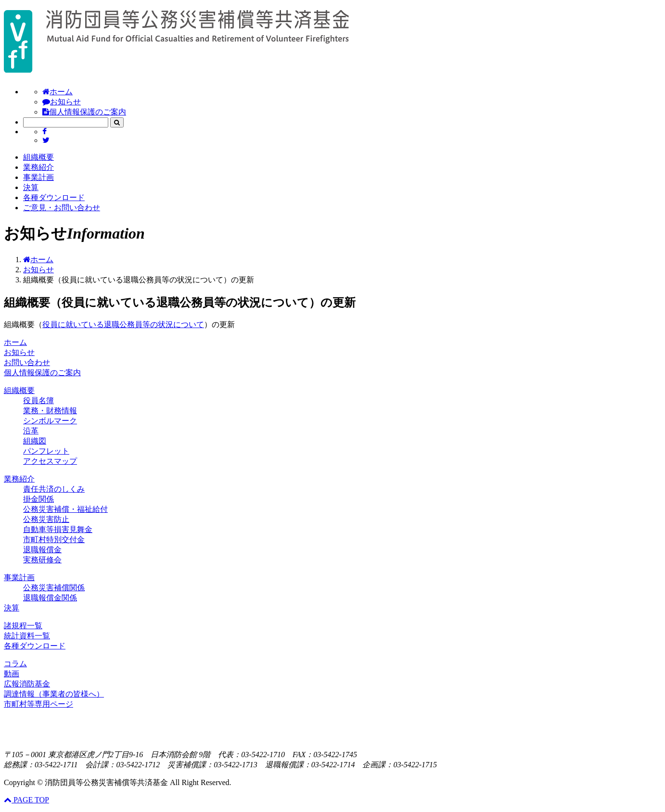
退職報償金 (42, 550)
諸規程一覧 (23, 626)
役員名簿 (38, 400)
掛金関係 (38, 499)
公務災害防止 (46, 519)
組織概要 (38, 157)
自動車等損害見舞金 (58, 529)
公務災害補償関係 (54, 588)
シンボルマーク (50, 421)
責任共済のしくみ (54, 489)
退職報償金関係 (50, 598)
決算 (31, 187)
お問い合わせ (27, 362)
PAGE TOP (26, 800)
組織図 (35, 441)
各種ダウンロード (54, 197)
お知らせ (62, 102)
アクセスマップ (50, 461)
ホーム (58, 92)
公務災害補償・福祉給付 (65, 509)
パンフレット (46, 451)
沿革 (31, 431)
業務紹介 (38, 167)
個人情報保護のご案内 (84, 112)
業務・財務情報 (50, 411)
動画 (12, 674)
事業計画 (38, 177)
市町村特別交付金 (54, 539)
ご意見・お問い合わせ (62, 208)
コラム (15, 664)
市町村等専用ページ (38, 704)
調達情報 (54, 694)
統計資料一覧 (27, 636)
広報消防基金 (27, 684)
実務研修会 (42, 560)
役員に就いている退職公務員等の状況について (123, 324)
